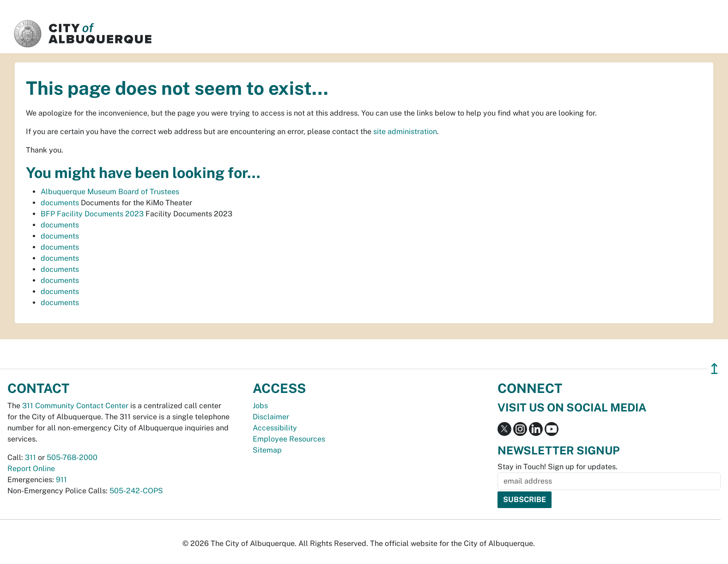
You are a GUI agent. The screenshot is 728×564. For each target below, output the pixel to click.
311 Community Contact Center (75, 406)
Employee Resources (289, 439)
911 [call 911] (61, 480)
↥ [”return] (714, 369)
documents (60, 203)
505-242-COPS (136, 491)
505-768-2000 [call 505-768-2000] (72, 457)
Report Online (31, 469)
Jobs (260, 406)
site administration (405, 132)
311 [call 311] (30, 457)
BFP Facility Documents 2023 (92, 214)
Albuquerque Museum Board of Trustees (110, 192)
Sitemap (267, 450)
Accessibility (275, 428)
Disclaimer (271, 417)
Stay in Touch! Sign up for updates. (558, 467)
